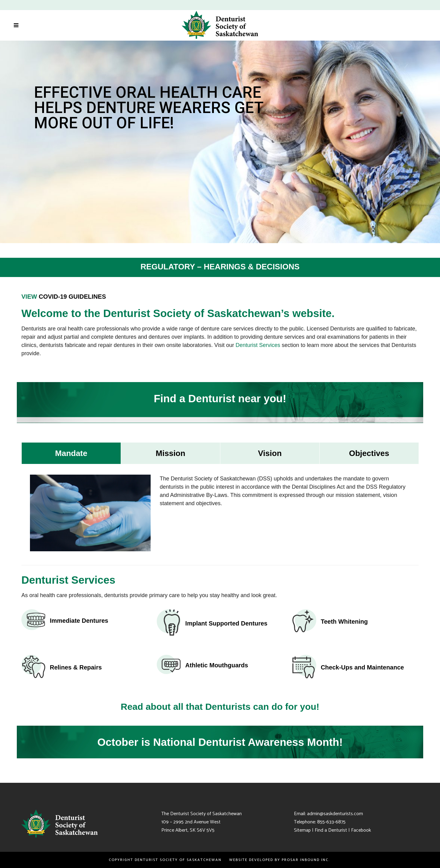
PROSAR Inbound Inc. (307, 860)
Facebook (361, 830)
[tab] (71, 453)
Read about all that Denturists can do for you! (220, 707)
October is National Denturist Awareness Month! (220, 742)
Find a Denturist (331, 830)
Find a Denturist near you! (220, 398)
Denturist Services (258, 345)
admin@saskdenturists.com (335, 814)
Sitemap (302, 830)
